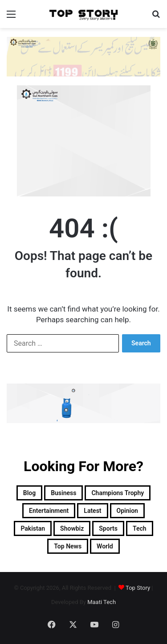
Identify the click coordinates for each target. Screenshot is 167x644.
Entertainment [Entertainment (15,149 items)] (49, 511)
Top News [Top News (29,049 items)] (68, 546)
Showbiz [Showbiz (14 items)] (72, 528)
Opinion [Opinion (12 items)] (127, 511)
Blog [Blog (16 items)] (29, 493)
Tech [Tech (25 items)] (140, 528)
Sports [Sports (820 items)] (108, 528)
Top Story (138, 588)
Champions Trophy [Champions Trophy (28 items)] (118, 493)
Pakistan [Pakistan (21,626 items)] (33, 528)
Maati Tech (102, 602)
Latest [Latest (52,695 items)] (92, 511)
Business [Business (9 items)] (63, 493)
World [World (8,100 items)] (105, 546)
